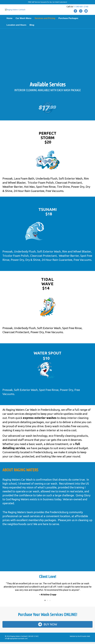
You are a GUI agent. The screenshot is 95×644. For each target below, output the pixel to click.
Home (9, 20)
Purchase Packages (68, 20)
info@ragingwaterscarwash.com (16, 640)
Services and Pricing (45, 20)
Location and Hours (16, 27)
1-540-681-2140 (81, 8)
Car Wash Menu (23, 20)
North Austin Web (84, 638)
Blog (32, 27)
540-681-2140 (33, 638)
